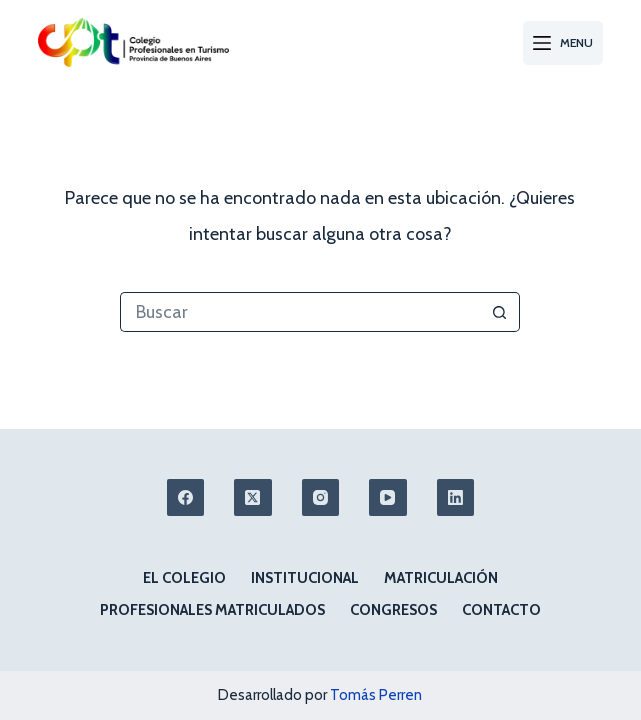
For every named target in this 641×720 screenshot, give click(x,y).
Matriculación (441, 578)
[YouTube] (388, 498)
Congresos (393, 610)
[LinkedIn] (456, 498)
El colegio (184, 578)
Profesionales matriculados (212, 610)
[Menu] (563, 43)
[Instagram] (321, 498)
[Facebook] (186, 498)
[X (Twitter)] (253, 498)
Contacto (501, 610)
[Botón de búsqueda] (500, 312)
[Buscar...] (300, 312)
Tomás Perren (376, 695)
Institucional (305, 578)
